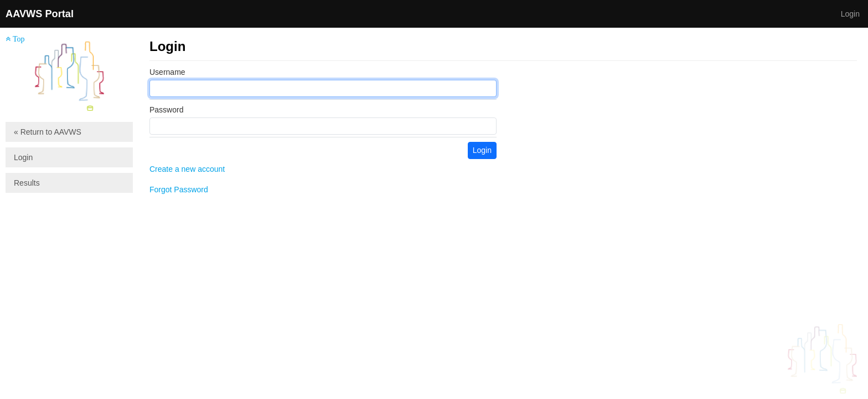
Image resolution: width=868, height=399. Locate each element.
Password (166, 110)
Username (167, 72)
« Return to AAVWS (48, 132)
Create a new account (187, 169)
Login (850, 14)
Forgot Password (179, 190)
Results (27, 183)
